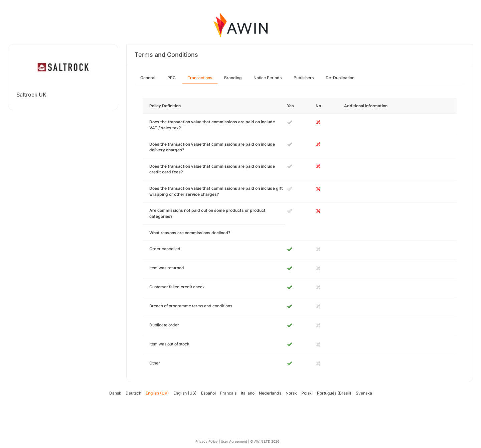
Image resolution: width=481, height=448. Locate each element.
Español (208, 393)
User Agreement (234, 441)
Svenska (364, 393)
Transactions (200, 78)
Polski (307, 393)
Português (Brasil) (334, 393)
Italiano (248, 393)
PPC (172, 78)
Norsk (291, 393)
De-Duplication (340, 78)
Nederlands (270, 393)
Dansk (115, 393)
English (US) (185, 393)
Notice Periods (268, 78)
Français (228, 393)
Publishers (304, 78)
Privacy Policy (207, 441)
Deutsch (133, 393)
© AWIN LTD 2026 (265, 441)
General (148, 78)
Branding (233, 78)
